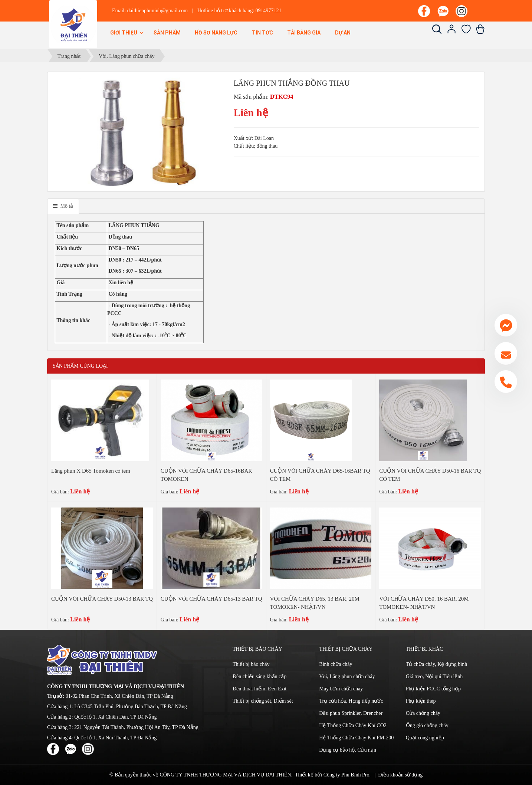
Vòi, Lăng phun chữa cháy (347, 676)
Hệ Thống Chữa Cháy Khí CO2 (353, 725)
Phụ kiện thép (421, 701)
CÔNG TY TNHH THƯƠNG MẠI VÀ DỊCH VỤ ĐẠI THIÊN (225, 775)
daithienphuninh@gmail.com (157, 11)
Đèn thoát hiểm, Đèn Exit (260, 689)
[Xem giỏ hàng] (480, 32)
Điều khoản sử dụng (400, 775)
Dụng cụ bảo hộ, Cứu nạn (348, 750)
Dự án (343, 33)
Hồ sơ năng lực (216, 33)
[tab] (63, 206)
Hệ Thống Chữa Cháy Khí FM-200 (356, 738)
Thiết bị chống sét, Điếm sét (263, 701)
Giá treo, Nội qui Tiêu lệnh (434, 676)
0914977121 (269, 11)
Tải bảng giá (304, 33)
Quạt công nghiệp (425, 738)
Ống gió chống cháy (427, 725)
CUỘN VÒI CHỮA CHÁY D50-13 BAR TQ (102, 599)
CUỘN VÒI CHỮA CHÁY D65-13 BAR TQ (211, 599)
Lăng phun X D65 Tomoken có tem (91, 471)
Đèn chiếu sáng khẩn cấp (260, 676)
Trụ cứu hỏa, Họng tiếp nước (351, 701)
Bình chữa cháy (336, 664)
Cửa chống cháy (423, 713)
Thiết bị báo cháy (251, 664)
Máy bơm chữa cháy (341, 689)
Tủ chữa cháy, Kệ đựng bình (437, 664)
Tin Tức (262, 33)
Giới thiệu (127, 33)
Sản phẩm (167, 33)
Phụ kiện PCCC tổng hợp (433, 689)
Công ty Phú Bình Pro (347, 775)
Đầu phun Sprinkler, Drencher (351, 713)
